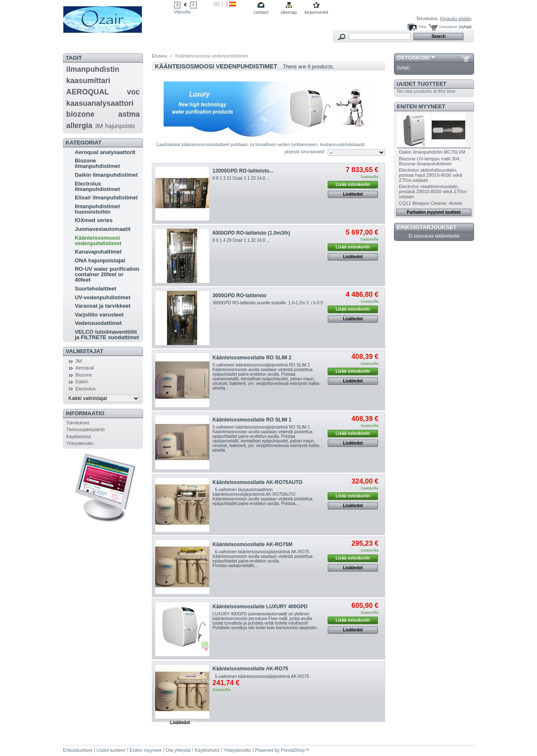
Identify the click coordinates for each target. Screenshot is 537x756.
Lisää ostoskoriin (353, 184)
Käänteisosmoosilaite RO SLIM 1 (252, 420)
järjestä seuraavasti (305, 152)
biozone (80, 114)
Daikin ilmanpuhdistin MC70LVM (432, 152)
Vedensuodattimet (98, 323)
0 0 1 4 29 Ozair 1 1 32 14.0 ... (241, 240)
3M (99, 126)
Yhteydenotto (80, 443)
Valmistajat (85, 351)
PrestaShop (293, 750)
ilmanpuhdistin (93, 69)
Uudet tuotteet (422, 84)
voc (134, 92)
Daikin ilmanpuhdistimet (106, 175)
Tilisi (422, 27)
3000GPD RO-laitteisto (240, 296)
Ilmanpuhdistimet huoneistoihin (97, 209)
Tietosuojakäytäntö (86, 429)
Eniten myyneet (421, 106)
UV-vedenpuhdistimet (103, 297)
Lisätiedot (353, 194)
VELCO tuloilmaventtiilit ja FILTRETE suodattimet (107, 335)
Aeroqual (85, 368)
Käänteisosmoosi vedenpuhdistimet (98, 241)
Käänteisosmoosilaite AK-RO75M (253, 544)
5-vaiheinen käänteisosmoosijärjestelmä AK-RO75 (261, 676)
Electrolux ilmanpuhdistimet (97, 186)
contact (261, 12)
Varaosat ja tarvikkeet (103, 306)
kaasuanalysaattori (100, 103)
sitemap (289, 12)
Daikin (82, 382)
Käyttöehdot (79, 437)
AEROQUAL (88, 92)
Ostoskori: (448, 27)
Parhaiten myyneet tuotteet (434, 212)
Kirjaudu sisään (456, 18)
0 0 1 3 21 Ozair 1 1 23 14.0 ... (241, 178)
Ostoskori (413, 58)
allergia (79, 126)
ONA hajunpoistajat (100, 260)
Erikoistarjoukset (427, 227)
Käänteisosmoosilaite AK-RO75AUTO (258, 482)
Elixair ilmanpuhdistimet (106, 198)
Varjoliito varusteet (99, 315)
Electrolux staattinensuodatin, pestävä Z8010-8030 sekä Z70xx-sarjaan (433, 191)
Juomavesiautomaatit (103, 229)
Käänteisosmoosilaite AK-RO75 (250, 669)
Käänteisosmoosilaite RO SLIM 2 (252, 358)
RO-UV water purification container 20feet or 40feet (107, 274)
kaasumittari (88, 81)
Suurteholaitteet (95, 289)
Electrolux (86, 389)
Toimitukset (78, 423)
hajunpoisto (120, 126)
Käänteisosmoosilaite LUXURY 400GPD (260, 607)
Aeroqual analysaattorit (105, 152)
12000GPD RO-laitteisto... (243, 171)
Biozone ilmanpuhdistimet (97, 163)
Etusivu (159, 56)
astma (129, 114)
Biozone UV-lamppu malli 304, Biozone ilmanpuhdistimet (430, 161)
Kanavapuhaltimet (98, 252)
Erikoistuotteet (78, 750)
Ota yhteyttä (178, 750)
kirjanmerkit (316, 12)
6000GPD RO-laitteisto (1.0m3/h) (252, 233)
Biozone (84, 375)
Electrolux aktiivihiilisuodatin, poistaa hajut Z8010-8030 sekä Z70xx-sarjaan (431, 175)
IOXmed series (94, 220)
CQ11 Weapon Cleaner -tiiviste (431, 203)
